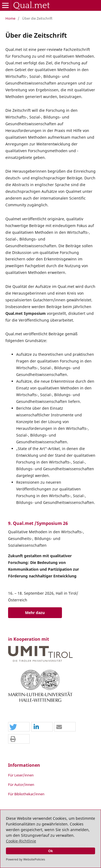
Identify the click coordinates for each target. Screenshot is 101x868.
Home (10, 18)
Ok (50, 851)
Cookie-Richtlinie (21, 841)
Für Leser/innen (21, 775)
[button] (19, 727)
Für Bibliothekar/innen (26, 794)
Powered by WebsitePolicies (25, 859)
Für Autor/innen (21, 785)
